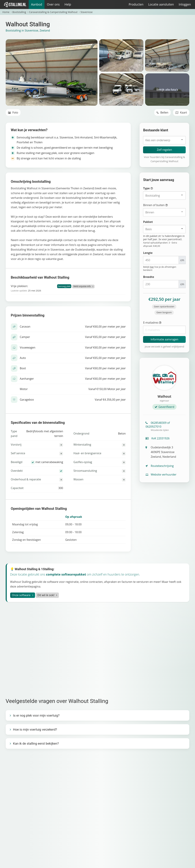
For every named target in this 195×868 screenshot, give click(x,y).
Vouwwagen (28, 347)
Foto (13, 112)
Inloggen (185, 4)
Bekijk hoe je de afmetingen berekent (160, 268)
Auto (23, 358)
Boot (23, 368)
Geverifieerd (164, 407)
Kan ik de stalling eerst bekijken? (36, 743)
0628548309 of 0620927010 (164, 426)
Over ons (53, 4)
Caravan (25, 327)
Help (68, 4)
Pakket (148, 222)
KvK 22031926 (157, 438)
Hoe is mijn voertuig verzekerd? (35, 729)
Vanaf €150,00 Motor (107, 389)
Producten (136, 4)
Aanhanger (27, 379)
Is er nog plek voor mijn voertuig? (36, 715)
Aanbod (37, 4)
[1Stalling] (15, 4)
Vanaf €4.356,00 (110, 400)
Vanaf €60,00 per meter (105, 327)
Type (154, 189)
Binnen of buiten (162, 205)
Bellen (162, 112)
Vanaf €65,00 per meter (105, 337)
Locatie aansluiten (161, 4)
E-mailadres (159, 323)
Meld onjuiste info (82, 286)
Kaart (181, 112)
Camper (25, 337)
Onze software (21, 595)
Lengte (148, 253)
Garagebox (27, 400)
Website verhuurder (161, 474)
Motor (24, 389)
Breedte (148, 277)
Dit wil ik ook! (46, 595)
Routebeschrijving (160, 466)
